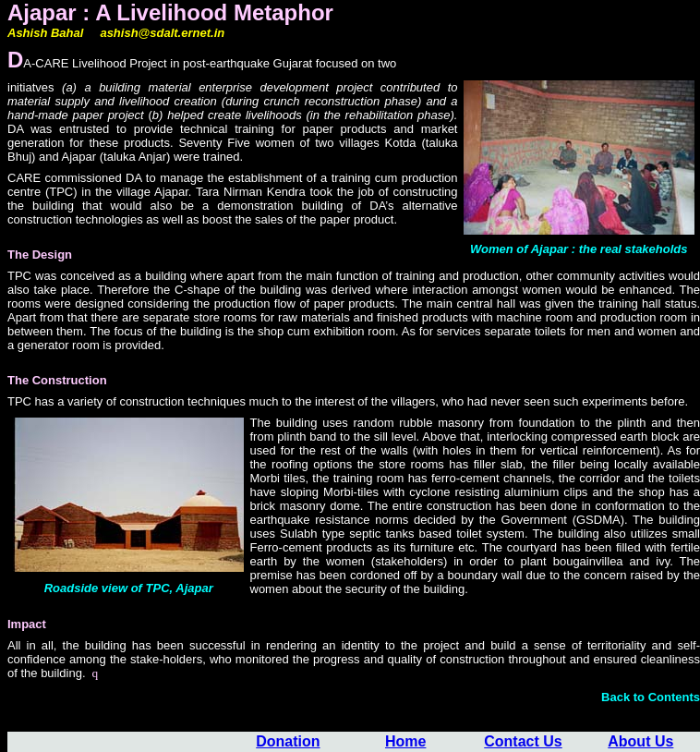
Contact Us (523, 741)
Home (405, 741)
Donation (288, 741)
